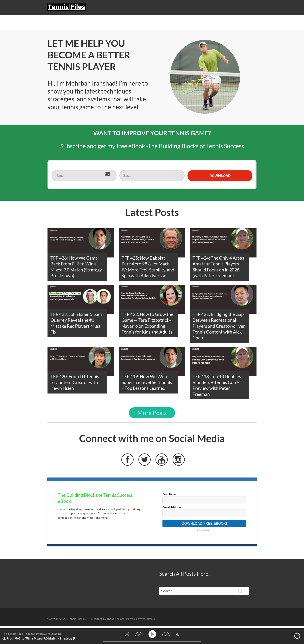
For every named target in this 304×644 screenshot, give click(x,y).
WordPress (148, 621)
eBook (207, 9)
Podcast (152, 9)
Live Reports (227, 9)
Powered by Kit (204, 533)
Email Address (172, 509)
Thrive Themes (115, 621)
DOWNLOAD (220, 178)
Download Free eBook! (204, 526)
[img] (297, 636)
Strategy (170, 9)
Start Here (132, 9)
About (247, 9)
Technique (189, 9)
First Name (169, 496)
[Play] (153, 634)
